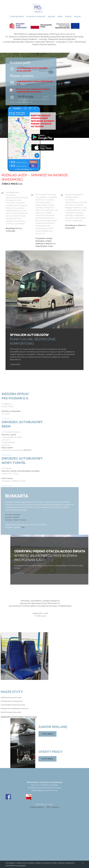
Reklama (51, 17)
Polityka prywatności (37, 807)
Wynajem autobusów (36, 17)
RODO (48, 807)
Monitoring (55, 807)
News (60, 17)
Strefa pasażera (17, 17)
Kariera (68, 17)
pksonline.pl (30, 84)
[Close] (83, 863)
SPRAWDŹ (27, 450)
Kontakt (78, 17)
